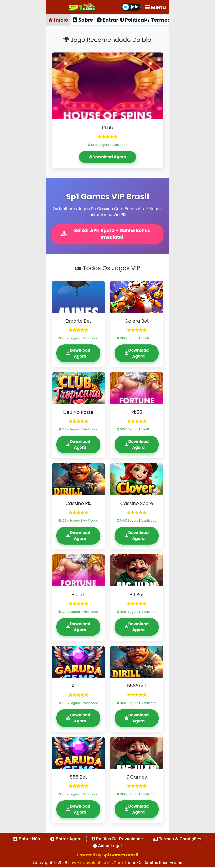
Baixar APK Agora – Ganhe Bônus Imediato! (106, 234)
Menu (155, 7)
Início (58, 20)
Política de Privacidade (117, 839)
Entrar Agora (66, 839)
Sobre (83, 20)
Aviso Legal (107, 846)
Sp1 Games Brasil (120, 855)
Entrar (107, 20)
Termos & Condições (177, 839)
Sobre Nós (27, 839)
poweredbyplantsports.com (96, 863)
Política (132, 20)
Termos (157, 20)
